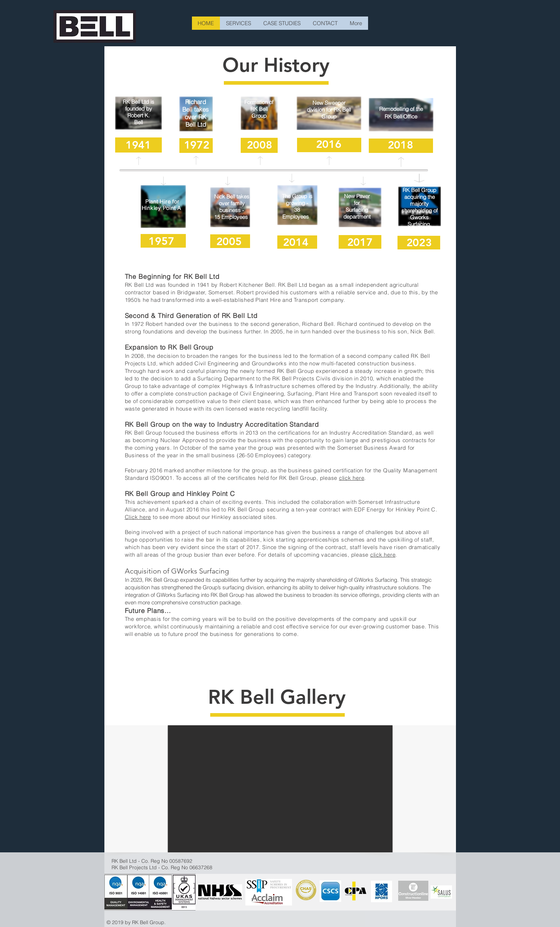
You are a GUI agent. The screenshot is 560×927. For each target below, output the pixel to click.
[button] (280, 789)
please (330, 478)
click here (352, 478)
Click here (138, 517)
